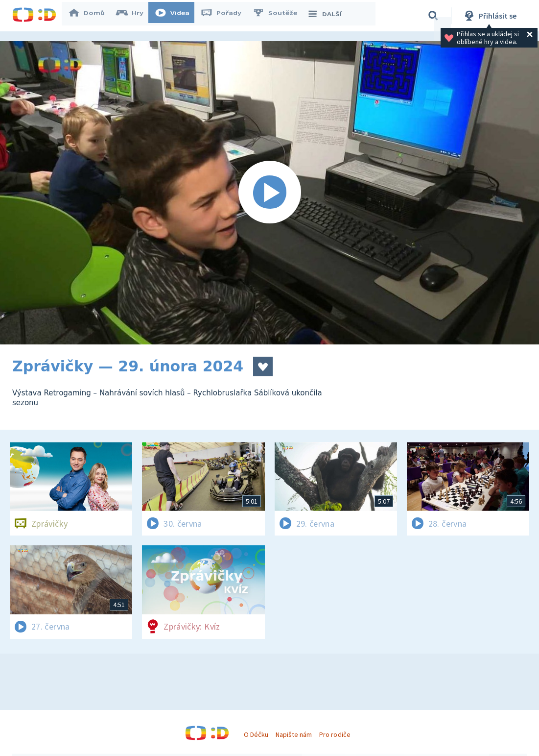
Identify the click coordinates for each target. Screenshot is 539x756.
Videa (177, 16)
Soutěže (280, 16)
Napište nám (294, 734)
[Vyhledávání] (433, 16)
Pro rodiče (335, 734)
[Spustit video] (269, 193)
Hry (134, 16)
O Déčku (256, 734)
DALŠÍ (329, 16)
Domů (91, 16)
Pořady (226, 16)
